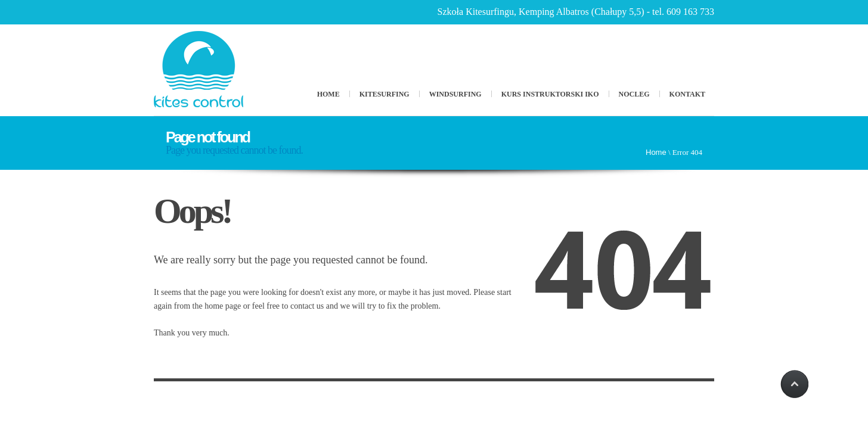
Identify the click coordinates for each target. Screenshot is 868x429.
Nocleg (634, 94)
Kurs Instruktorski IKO (550, 94)
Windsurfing (455, 94)
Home (328, 94)
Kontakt (687, 94)
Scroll (793, 384)
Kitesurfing (385, 94)
